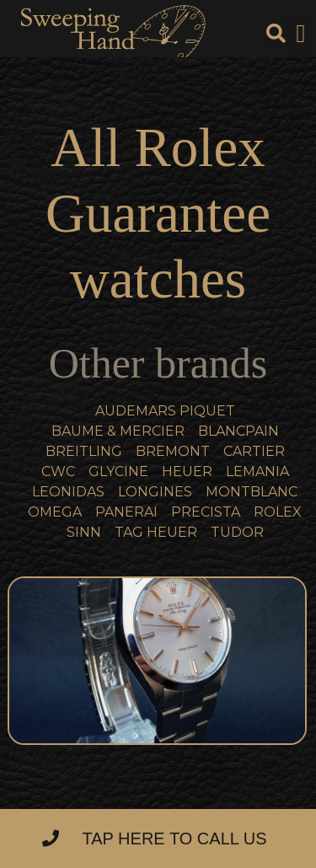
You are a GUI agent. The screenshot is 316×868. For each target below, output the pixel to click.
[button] (301, 34)
